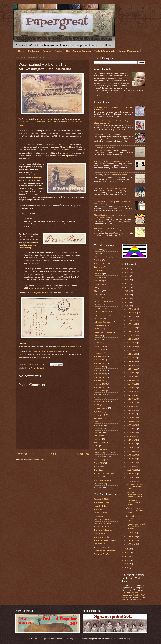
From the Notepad (101, 312)
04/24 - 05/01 (132, 436)
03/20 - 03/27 (132, 455)
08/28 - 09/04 (132, 373)
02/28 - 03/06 (132, 466)
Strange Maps (99, 533)
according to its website (61, 150)
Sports (42, 368)
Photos (59, 51)
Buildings (98, 284)
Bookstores (98, 281)
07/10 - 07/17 (132, 399)
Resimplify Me (100, 449)
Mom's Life (98, 398)
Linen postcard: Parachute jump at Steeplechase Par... (135, 494)
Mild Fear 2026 (100, 394)
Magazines (98, 353)
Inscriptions (98, 346)
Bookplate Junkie (101, 544)
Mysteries (98, 411)
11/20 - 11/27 (132, 328)
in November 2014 (43, 357)
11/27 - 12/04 (132, 324)
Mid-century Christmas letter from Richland (111, 175)
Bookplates (98, 277)
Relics (96, 446)
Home (21, 51)
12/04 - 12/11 (132, 320)
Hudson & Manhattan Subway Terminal (44, 122)
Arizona (97, 253)
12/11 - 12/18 (132, 317)
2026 (127, 268)
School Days (99, 460)
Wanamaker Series (101, 480)
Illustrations (98, 339)
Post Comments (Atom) (35, 459)
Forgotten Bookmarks (102, 526)
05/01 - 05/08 (132, 433)
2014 (127, 553)
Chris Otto (31, 364)
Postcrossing (99, 429)
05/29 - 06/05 (132, 421)
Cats (96, 288)
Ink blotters (98, 343)
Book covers (99, 267)
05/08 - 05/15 (132, 429)
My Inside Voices (101, 513)
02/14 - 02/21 (132, 474)
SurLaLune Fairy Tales (103, 554)
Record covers (100, 442)
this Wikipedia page (52, 351)
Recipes (47, 51)
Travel (96, 470)
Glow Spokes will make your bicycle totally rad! (135, 486)
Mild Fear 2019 (100, 370)
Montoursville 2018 (101, 401)
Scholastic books (101, 456)
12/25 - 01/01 (132, 309)
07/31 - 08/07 (132, 388)
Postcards (33, 51)
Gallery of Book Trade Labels (105, 551)
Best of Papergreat (101, 257)
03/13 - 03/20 (132, 459)
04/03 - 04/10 (132, 447)
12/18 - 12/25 (132, 313)
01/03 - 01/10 (132, 544)
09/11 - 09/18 (132, 365)
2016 (127, 306)
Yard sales (98, 487)
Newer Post (22, 454)
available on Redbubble (67, 346)
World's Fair (99, 484)
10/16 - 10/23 (132, 347)
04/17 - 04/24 (132, 440)
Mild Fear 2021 (100, 377)
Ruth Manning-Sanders (78, 51)
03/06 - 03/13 (132, 463)
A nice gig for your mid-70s (104, 148)
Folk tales (98, 305)
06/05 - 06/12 (132, 418)
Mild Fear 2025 (100, 391)
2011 (127, 564)
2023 (127, 280)
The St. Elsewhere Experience (106, 540)
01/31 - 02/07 (132, 481)
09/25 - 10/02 (132, 358)
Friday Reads (99, 308)
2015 (127, 549)
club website (36, 351)
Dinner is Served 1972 (103, 520)
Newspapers (99, 415)
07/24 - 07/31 (132, 391)
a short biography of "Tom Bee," (40, 293)
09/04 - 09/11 (132, 369)
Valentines (98, 477)
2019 (127, 295)
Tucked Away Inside (105, 51)
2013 (127, 556)
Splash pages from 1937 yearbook (107, 134)
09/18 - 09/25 (132, 361)
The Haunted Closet (102, 502)
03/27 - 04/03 (132, 451)
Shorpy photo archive (102, 537)
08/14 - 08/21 (132, 380)
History (27, 368)
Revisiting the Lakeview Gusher (106, 228)
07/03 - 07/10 (132, 403)
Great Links (99, 319)
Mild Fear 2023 (100, 384)
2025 (127, 272)
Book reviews (99, 270)
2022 (127, 284)
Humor (97, 336)
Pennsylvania (99, 418)
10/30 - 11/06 (132, 339)
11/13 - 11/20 (132, 332)
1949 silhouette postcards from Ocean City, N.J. (112, 161)
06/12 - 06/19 (132, 414)
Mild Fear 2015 (100, 356)
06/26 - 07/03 (132, 406)
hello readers (99, 325)
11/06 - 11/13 (132, 335)
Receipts (97, 436)
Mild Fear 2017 (100, 363)
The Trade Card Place (103, 547)
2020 (127, 291)
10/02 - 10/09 (132, 354)
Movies (97, 405)
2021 (127, 287)
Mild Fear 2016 (100, 360)
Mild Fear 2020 (100, 374)
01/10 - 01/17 (132, 540)
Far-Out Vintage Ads (102, 301)
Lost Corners (99, 350)
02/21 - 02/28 (132, 470)
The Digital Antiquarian (103, 530)
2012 (127, 560)
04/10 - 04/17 (132, 444)
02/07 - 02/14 (132, 478)
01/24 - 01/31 (132, 533)
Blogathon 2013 (100, 263)
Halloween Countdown (103, 322)
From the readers (101, 315)
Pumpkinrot (98, 516)
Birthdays (98, 260)
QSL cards (98, 432)
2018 (127, 299)
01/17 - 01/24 (132, 537)
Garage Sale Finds (101, 499)
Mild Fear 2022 (100, 381)
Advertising (98, 250)
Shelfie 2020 (99, 463)
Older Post (83, 454)
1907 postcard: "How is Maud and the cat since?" (135, 502)
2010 (127, 568)
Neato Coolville (100, 506)
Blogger (129, 639)
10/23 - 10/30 (132, 343)
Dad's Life (98, 294)
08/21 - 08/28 (132, 376)
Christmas (98, 291)
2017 (127, 302)
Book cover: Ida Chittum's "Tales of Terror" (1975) (113, 188)
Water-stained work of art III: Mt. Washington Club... (136, 510)
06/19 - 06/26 (132, 410)
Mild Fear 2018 (100, 367)
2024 (127, 276)
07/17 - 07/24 (132, 395)
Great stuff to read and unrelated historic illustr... (135, 518)
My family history (101, 408)
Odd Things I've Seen (102, 523)
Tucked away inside (102, 473)
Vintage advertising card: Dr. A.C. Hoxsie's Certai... (136, 526)
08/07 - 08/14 (132, 384)
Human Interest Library (103, 332)
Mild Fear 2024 (100, 387)
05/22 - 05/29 (132, 425)
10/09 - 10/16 (132, 350)
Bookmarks (98, 274)
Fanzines (98, 298)
